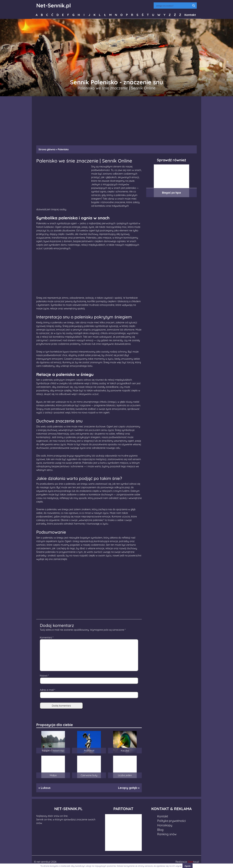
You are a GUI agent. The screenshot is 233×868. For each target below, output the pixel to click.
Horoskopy (165, 825)
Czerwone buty (89, 775)
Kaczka (125, 751)
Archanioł (89, 751)
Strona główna (47, 149)
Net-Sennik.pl (54, 5)
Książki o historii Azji (53, 751)
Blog (160, 830)
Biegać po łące (171, 193)
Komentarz (47, 637)
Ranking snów (167, 834)
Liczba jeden (125, 775)
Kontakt (190, 15)
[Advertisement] (116, 119)
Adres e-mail (47, 690)
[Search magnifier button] (194, 6)
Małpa (53, 775)
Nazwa (44, 676)
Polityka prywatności (171, 821)
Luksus (46, 788)
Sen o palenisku (45, 380)
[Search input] (173, 6)
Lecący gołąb (128, 788)
